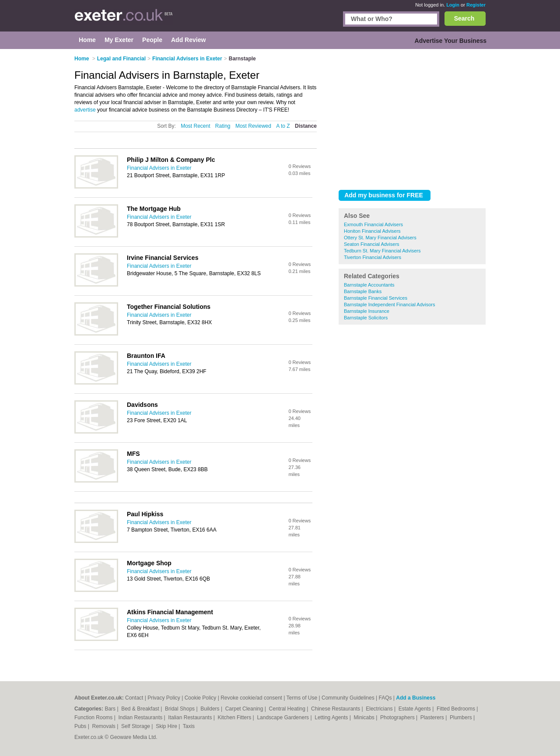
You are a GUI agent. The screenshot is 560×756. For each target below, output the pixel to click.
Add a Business (416, 698)
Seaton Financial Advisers (372, 244)
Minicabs (365, 717)
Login (453, 5)
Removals (104, 726)
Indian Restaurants (141, 717)
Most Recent (195, 126)
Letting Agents (332, 717)
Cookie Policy (201, 698)
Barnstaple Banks (363, 291)
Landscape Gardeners (283, 717)
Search (464, 18)
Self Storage (136, 726)
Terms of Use (302, 698)
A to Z (283, 126)
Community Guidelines (348, 698)
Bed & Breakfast (141, 709)
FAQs (385, 698)
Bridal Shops (180, 709)
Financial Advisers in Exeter (159, 168)
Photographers (398, 717)
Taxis (189, 726)
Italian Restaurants (191, 717)
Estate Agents (415, 709)
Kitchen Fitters (235, 717)
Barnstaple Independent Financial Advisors (390, 304)
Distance (306, 126)
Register (476, 5)
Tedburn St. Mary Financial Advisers (382, 251)
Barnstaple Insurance (367, 311)
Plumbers (462, 717)
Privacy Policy (164, 698)
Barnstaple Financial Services (376, 298)
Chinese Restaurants (336, 709)
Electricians (380, 709)
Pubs (81, 726)
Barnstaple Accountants (369, 285)
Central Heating (288, 709)
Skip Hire (167, 726)
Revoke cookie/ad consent (251, 698)
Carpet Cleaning (245, 709)
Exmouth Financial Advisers (373, 224)
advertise (85, 110)
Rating (223, 126)
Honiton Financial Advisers (372, 231)
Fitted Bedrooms (457, 709)
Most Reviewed (253, 126)
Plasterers (433, 717)
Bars (111, 709)
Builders (211, 709)
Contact (134, 698)
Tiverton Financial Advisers (373, 257)
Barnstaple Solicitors (366, 318)
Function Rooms (94, 717)
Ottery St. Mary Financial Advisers (380, 238)
